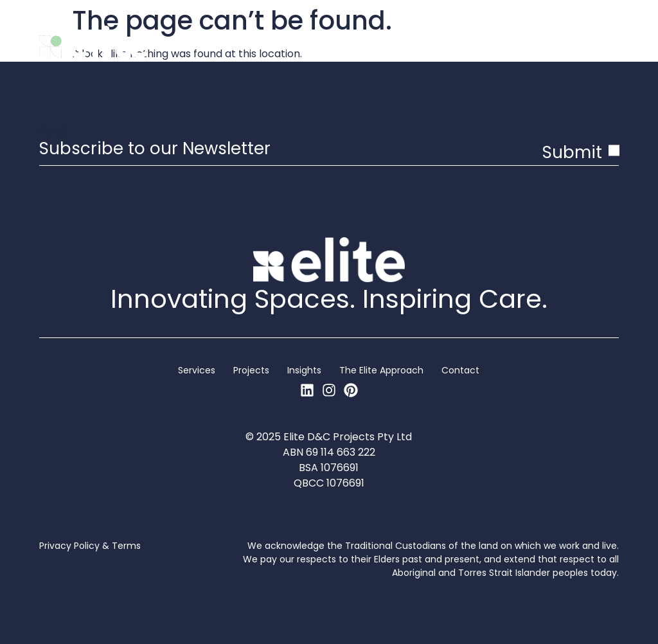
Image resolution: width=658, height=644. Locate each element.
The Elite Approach (381, 370)
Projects (251, 370)
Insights (304, 370)
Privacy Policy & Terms (90, 546)
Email (53, 131)
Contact (460, 370)
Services (197, 370)
